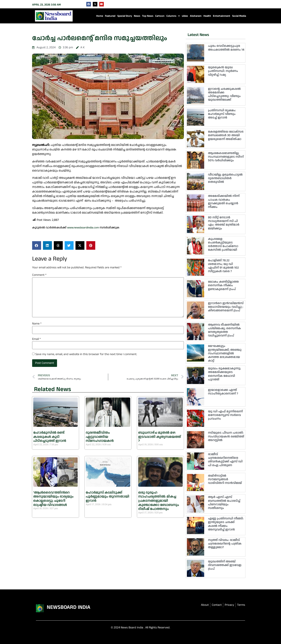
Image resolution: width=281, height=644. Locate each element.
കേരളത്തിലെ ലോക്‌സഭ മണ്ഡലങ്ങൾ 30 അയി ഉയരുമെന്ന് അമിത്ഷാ (226, 135)
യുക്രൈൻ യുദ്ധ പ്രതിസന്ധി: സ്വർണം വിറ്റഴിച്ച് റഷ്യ (223, 71)
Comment (39, 275)
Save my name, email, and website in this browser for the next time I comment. (86, 354)
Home (100, 16)
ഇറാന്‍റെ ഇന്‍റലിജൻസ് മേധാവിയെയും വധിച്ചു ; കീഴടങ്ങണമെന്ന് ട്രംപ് (226, 307)
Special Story (125, 16)
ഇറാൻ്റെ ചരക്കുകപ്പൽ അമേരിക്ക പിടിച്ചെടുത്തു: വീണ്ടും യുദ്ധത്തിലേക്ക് (224, 94)
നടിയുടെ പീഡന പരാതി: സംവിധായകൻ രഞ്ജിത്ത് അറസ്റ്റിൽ (226, 436)
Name (37, 324)
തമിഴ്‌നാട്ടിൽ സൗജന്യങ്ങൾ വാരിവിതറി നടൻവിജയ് (225, 479)
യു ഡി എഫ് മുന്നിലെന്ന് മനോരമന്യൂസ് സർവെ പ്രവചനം (225, 415)
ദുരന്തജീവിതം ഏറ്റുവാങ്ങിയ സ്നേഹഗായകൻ (100, 437)
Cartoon (160, 16)
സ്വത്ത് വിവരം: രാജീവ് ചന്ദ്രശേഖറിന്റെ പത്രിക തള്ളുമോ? (225, 544)
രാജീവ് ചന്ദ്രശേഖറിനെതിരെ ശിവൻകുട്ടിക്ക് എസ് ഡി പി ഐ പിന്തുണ (225, 460)
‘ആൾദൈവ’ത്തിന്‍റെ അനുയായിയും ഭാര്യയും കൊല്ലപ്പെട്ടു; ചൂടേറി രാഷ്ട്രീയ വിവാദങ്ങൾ (53, 499)
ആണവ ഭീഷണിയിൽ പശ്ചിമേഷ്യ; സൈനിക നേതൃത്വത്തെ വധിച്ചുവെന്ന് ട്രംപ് (224, 330)
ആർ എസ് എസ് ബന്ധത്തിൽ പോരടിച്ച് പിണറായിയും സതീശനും (224, 503)
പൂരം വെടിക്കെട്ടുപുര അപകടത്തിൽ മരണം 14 (226, 48)
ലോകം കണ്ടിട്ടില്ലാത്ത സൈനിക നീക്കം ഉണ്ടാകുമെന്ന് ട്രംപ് (223, 285)
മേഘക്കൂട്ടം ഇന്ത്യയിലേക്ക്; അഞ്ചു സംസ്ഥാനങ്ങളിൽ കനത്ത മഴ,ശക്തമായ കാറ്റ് (225, 353)
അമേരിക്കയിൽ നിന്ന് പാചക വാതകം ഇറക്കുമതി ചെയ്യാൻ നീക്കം (224, 202)
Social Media (239, 16)
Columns (173, 16)
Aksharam (196, 16)
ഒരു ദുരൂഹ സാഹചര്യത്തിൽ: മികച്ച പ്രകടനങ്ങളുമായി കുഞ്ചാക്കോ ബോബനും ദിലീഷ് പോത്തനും (159, 501)
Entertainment (222, 16)
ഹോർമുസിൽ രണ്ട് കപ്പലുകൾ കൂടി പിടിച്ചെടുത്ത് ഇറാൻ (50, 437)
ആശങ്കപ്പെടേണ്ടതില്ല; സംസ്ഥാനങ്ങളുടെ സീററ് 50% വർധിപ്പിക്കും (226, 157)
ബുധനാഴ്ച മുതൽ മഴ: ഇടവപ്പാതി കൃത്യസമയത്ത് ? (160, 437)
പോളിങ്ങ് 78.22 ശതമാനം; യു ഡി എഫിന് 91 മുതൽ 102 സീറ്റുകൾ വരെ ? (223, 266)
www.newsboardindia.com (83, 228)
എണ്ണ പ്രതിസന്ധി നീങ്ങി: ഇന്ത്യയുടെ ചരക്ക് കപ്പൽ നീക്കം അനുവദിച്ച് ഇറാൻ (226, 524)
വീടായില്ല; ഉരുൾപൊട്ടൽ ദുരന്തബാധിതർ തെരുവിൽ (225, 178)
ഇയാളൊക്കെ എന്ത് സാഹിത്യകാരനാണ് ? (223, 392)
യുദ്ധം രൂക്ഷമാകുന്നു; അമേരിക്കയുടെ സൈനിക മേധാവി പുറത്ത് (224, 374)
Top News (148, 16)
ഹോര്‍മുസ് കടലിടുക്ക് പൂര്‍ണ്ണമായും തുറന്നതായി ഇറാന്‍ (108, 497)
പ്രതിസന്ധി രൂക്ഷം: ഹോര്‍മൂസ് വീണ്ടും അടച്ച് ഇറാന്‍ (222, 114)
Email (36, 339)
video (185, 16)
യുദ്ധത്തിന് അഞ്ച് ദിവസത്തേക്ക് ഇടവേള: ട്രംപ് (225, 565)
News (137, 16)
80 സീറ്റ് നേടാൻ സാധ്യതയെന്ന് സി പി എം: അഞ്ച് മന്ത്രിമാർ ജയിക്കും (224, 223)
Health (207, 16)
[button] (37, 245)
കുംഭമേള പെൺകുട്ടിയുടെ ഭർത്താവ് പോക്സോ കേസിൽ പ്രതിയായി (223, 244)
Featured (110, 16)
